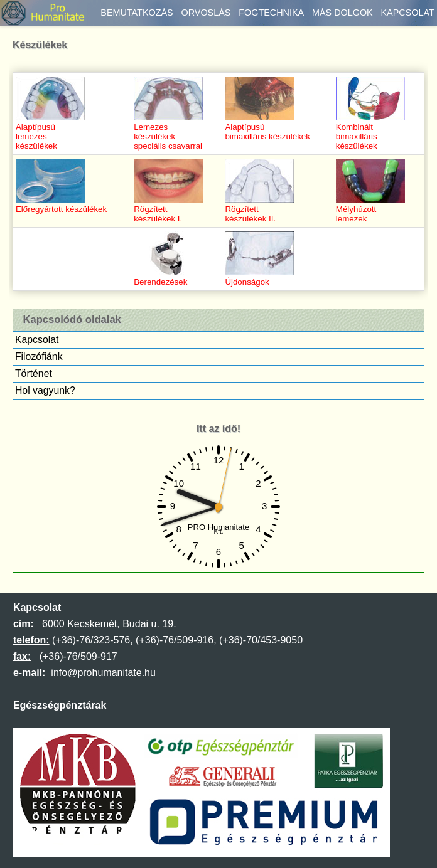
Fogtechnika (271, 13)
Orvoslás (206, 13)
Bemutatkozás (137, 13)
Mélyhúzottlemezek (370, 209)
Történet (34, 373)
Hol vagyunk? (45, 390)
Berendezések (168, 277)
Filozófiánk (39, 357)
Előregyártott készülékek (61, 204)
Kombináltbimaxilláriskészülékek (370, 132)
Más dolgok (343, 13)
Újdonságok (259, 277)
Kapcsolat (408, 13)
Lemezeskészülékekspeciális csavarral (168, 132)
